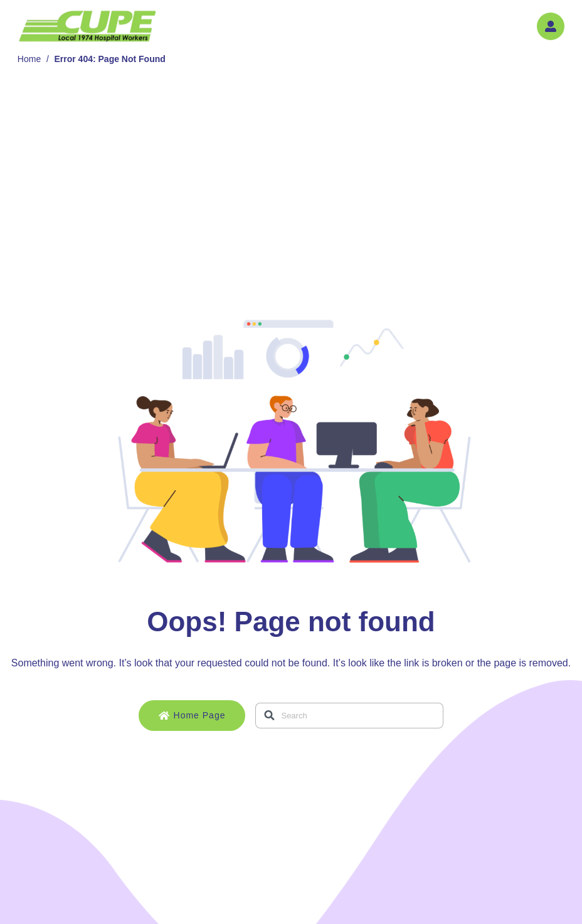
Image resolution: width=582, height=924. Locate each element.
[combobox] (349, 716)
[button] (551, 26)
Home (29, 59)
